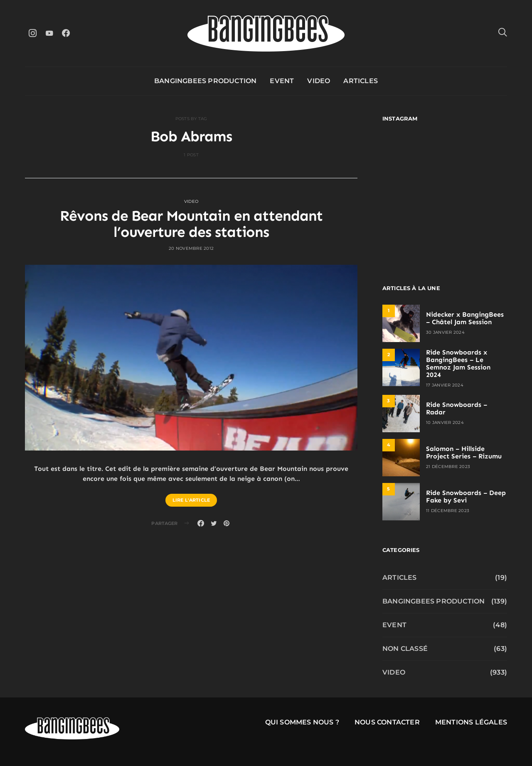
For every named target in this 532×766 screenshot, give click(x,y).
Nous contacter (387, 722)
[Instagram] (32, 33)
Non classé (405, 649)
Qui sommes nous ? (302, 722)
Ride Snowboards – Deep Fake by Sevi (466, 496)
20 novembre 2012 (191, 248)
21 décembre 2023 (448, 467)
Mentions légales (471, 722)
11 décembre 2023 (448, 511)
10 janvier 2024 (445, 422)
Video (319, 81)
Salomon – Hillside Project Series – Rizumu (464, 452)
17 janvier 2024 (445, 385)
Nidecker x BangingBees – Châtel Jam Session (465, 318)
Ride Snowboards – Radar (457, 408)
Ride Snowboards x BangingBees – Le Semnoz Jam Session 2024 (458, 363)
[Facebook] (66, 33)
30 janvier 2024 (445, 332)
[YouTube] (49, 33)
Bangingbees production (205, 81)
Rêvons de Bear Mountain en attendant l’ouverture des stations (191, 224)
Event (282, 81)
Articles (361, 81)
